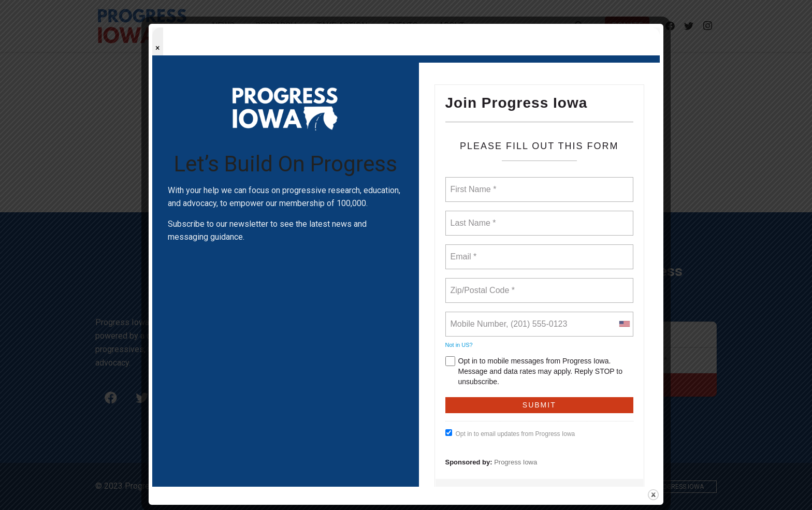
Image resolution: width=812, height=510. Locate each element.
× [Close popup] (158, 48)
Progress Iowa (516, 462)
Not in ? (459, 345)
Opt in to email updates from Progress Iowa (510, 433)
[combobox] (624, 324)
